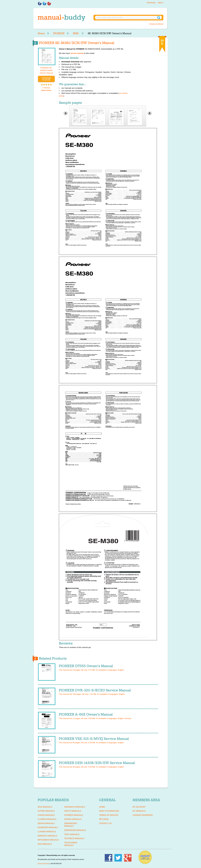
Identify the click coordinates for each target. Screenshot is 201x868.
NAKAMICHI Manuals (75, 807)
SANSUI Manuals (73, 819)
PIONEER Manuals (74, 815)
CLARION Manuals (47, 819)
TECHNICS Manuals (74, 838)
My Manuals (139, 811)
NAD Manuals (45, 844)
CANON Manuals (46, 815)
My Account (139, 807)
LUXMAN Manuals (47, 832)
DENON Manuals (46, 823)
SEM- (76, 33)
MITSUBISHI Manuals (48, 840)
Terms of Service (109, 815)
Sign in (161, 3)
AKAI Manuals (45, 807)
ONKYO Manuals (73, 811)
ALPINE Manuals (46, 811)
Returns (104, 819)
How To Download (109, 811)
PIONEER (59, 33)
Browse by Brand (156, 24)
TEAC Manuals (72, 834)
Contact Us (105, 823)
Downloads (151, 3)
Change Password (143, 815)
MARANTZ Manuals (47, 836)
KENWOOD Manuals (48, 827)
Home (41, 33)
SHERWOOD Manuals (75, 830)
